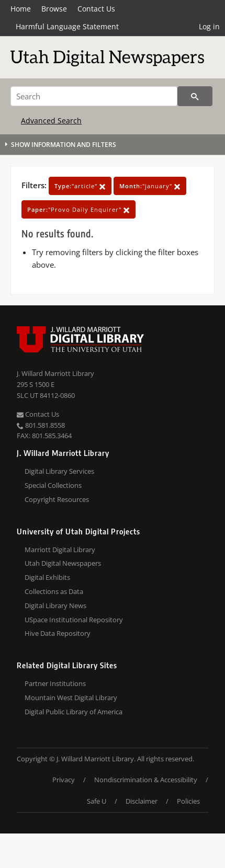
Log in (209, 26)
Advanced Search (51, 121)
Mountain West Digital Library (71, 698)
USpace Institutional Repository (74, 620)
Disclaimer (142, 801)
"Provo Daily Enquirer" (78, 209)
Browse (54, 9)
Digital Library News (55, 606)
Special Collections (53, 485)
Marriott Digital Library (60, 550)
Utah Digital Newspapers (63, 563)
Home (21, 9)
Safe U (97, 801)
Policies (188, 801)
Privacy (64, 780)
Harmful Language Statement (67, 26)
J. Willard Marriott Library (55, 373)
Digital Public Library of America (74, 712)
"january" (150, 186)
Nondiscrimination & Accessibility (146, 780)
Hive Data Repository (58, 633)
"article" (80, 186)
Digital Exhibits (47, 577)
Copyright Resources (57, 499)
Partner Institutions (55, 683)
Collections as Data (54, 591)
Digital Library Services (59, 471)
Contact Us (96, 9)
